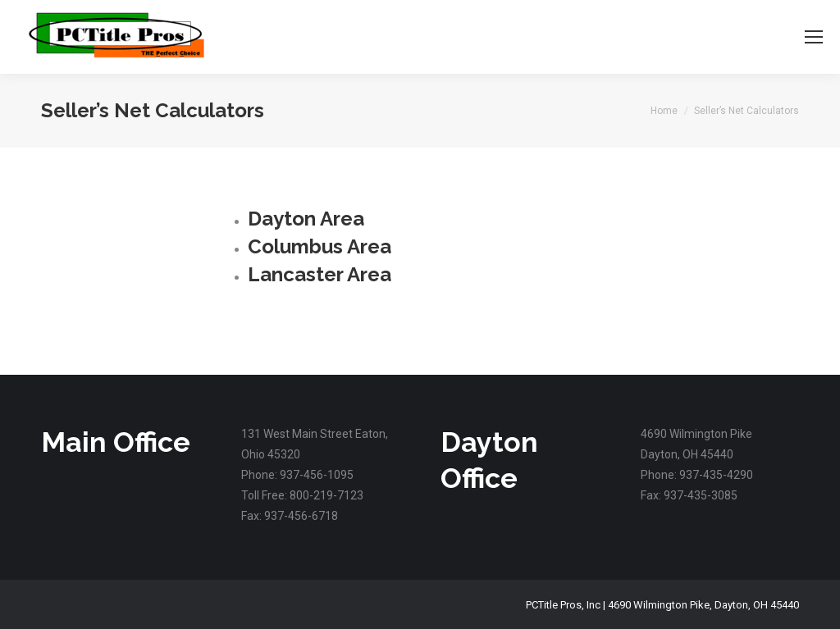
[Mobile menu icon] (814, 37)
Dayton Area (306, 219)
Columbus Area (320, 246)
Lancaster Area (320, 274)
